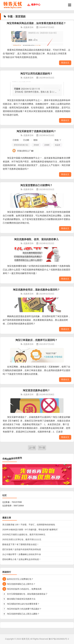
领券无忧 (26, 639)
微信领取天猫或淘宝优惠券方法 (21, 599)
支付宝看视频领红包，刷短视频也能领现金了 (27, 594)
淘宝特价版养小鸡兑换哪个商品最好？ (24, 609)
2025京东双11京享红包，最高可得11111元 (22, 539)
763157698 (17, 502)
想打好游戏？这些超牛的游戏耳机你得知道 (22, 549)
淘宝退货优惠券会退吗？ (36, 390)
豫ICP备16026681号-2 (59, 639)
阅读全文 (65, 63)
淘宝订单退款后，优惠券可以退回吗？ (36, 340)
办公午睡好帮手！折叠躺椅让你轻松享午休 (22, 554)
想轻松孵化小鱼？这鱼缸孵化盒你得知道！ (22, 559)
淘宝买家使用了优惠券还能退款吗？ (36, 131)
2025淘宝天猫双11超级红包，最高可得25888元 (24, 535)
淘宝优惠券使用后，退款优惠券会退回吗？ (36, 290)
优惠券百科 (28, 27)
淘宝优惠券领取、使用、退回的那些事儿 (36, 239)
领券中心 (36, 5)
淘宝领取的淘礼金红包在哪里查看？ (23, 604)
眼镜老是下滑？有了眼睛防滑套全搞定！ (21, 544)
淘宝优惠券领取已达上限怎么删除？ (23, 614)
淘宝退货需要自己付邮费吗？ (36, 185)
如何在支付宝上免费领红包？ (20, 579)
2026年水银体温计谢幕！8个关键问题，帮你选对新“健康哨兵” (30, 530)
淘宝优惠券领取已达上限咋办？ (21, 584)
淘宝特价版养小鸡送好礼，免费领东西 (24, 589)
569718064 (19, 506)
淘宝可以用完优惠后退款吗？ (36, 74)
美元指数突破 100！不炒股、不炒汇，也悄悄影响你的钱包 (29, 525)
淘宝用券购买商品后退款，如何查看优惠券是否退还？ (36, 23)
